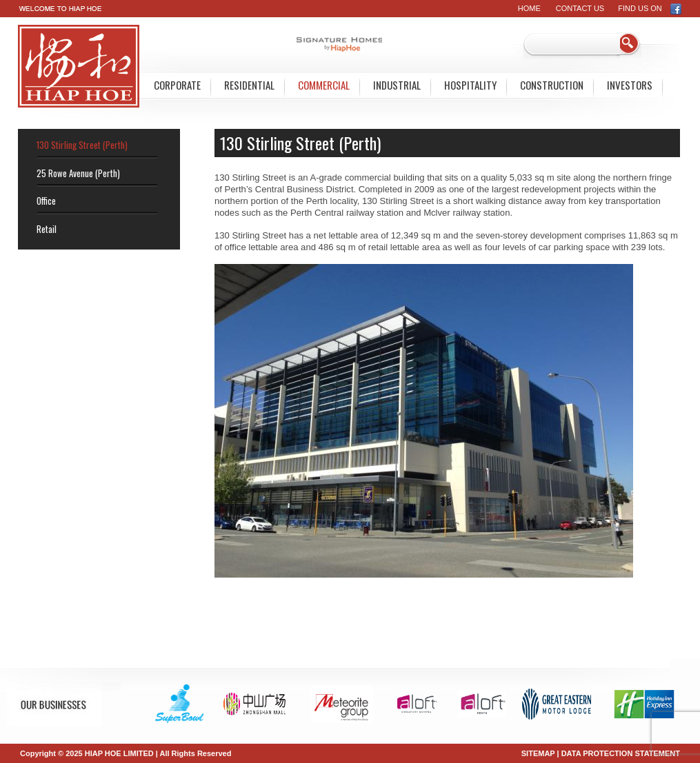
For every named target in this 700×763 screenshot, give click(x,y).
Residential (249, 85)
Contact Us (580, 8)
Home (529, 8)
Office (46, 201)
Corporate (177, 85)
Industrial (397, 85)
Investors (630, 85)
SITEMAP (538, 753)
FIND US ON (650, 8)
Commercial (324, 85)
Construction (552, 85)
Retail (47, 229)
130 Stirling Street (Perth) (82, 145)
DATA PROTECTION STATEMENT (621, 753)
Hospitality (470, 85)
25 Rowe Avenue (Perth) (78, 173)
